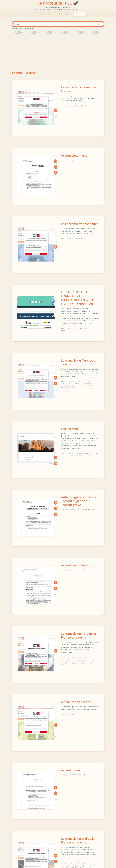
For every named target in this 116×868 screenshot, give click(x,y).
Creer (80, 382)
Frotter (74, 385)
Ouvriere (65, 387)
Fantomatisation (67, 383)
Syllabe (64, 330)
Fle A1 (64, 455)
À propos (68, 14)
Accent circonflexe (74, 156)
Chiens (80, 657)
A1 (56, 122)
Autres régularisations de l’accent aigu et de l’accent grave (79, 501)
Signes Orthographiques (77, 570)
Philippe (88, 663)
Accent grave (70, 770)
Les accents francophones (80, 224)
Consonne (80, 328)
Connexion (80, 14)
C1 (56, 99)
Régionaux (89, 106)
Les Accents (79, 455)
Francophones (82, 239)
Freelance (65, 385)
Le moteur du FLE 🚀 (58, 3)
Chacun (71, 714)
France (80, 106)
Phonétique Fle (66, 457)
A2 (56, 116)
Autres (71, 328)
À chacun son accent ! (77, 702)
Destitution (88, 382)
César (64, 862)
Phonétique (89, 455)
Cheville (72, 382)
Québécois (74, 387)
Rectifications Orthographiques (87, 160)
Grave (88, 328)
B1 (56, 110)
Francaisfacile (89, 383)
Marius (88, 866)
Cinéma (80, 862)
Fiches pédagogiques (48, 14)
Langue (90, 661)
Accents (72, 106)
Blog (60, 14)
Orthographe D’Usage (68, 160)
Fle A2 (70, 455)
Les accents (69, 429)
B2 (56, 105)
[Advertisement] (58, 49)
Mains (81, 385)
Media (89, 385)
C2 (56, 93)
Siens (63, 665)
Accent (64, 106)
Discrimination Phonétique (85, 453)
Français (78, 383)
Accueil (35, 14)
